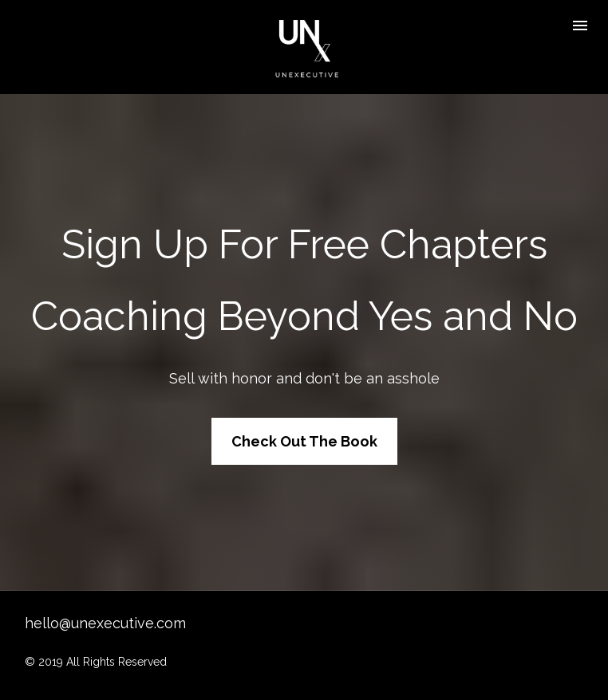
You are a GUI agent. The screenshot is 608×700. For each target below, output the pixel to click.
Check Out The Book (304, 433)
